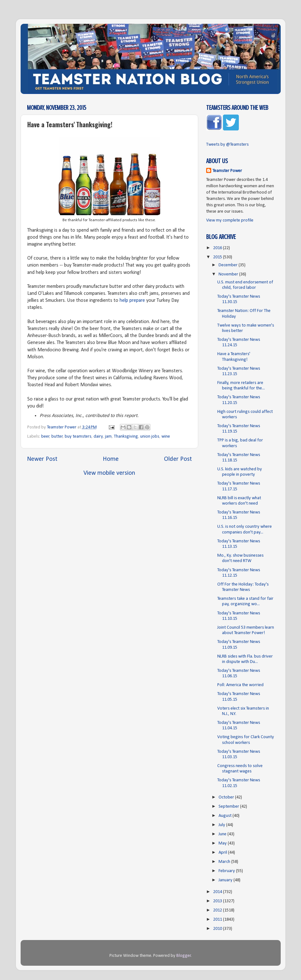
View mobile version (109, 473)
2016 (218, 248)
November (229, 274)
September (229, 807)
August (226, 816)
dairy (98, 437)
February (227, 871)
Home (111, 459)
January (226, 880)
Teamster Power (227, 171)
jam (108, 437)
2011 (218, 920)
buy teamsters (78, 437)
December (229, 265)
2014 (218, 892)
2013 (218, 901)
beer (45, 437)
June (223, 834)
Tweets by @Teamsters (227, 145)
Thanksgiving (126, 437)
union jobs (150, 437)
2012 (218, 910)
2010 (218, 929)
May (223, 843)
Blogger (184, 956)
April (223, 853)
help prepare (132, 301)
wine (166, 437)
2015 (218, 257)
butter (57, 437)
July (222, 825)
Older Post (178, 459)
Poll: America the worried (240, 685)
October (227, 797)
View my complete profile (230, 220)
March (225, 862)
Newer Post (42, 459)
